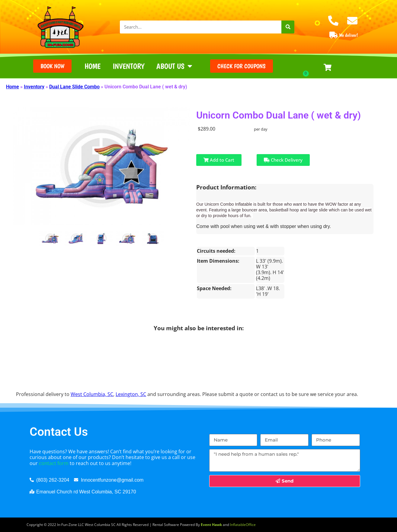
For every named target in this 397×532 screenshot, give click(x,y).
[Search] (288, 27)
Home (93, 66)
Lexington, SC (131, 394)
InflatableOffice (243, 525)
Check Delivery (283, 160)
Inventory (128, 66)
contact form (54, 463)
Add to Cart (219, 160)
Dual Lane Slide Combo (74, 87)
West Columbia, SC (92, 394)
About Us (174, 66)
